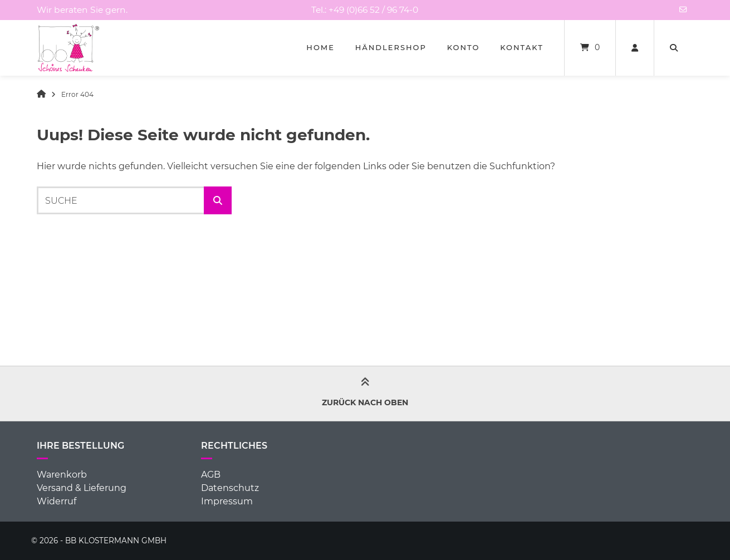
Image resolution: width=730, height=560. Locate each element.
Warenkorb (62, 475)
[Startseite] (68, 48)
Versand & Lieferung (82, 488)
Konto (464, 47)
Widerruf (57, 501)
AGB (211, 475)
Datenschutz (230, 488)
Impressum (227, 501)
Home (320, 47)
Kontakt (522, 47)
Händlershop (391, 47)
